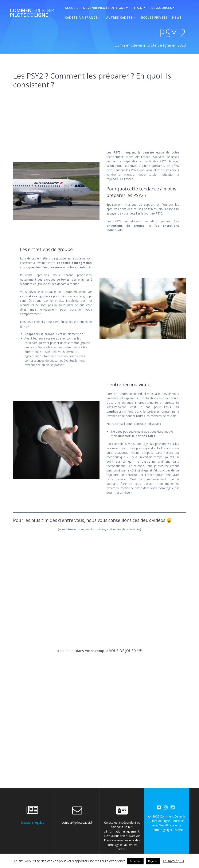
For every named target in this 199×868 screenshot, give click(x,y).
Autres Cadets (119, 17)
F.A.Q (138, 8)
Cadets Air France (81, 17)
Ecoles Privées (154, 17)
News (177, 17)
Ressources (162, 8)
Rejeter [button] (153, 861)
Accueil (72, 8)
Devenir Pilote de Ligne (104, 8)
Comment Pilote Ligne (32, 13)
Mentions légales (32, 822)
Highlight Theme (172, 830)
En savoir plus (173, 861)
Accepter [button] (135, 861)
